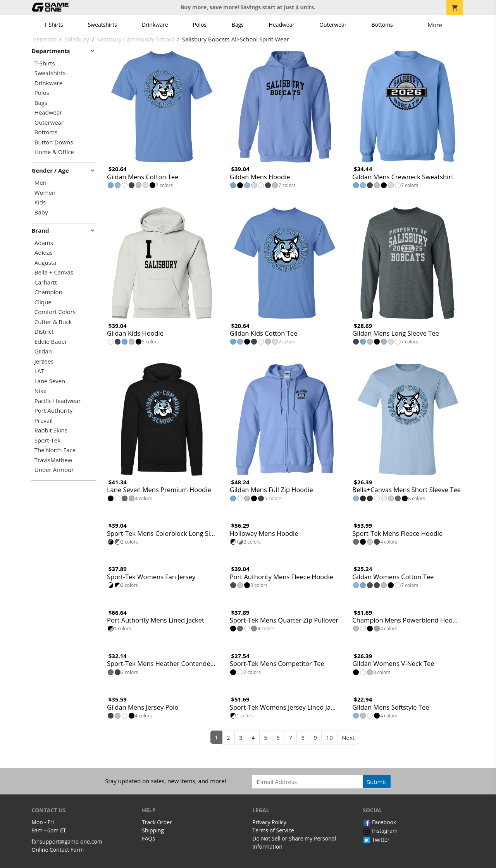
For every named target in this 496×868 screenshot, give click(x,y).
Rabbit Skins (51, 430)
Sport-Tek (47, 440)
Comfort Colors (55, 312)
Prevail (44, 421)
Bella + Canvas (54, 272)
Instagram (380, 831)
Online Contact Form (58, 850)
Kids (40, 202)
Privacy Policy (269, 822)
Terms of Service (273, 830)
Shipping (153, 830)
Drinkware (155, 25)
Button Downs (54, 142)
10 (330, 738)
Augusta (46, 263)
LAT (40, 371)
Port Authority (53, 411)
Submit (377, 782)
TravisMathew (53, 460)
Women (45, 193)
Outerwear (333, 25)
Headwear (282, 25)
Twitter (376, 840)
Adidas (44, 253)
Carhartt (46, 282)
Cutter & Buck (53, 322)
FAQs (148, 838)
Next (348, 738)
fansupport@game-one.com (67, 841)
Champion (48, 292)
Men (40, 183)
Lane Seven (50, 381)
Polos (200, 25)
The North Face (55, 450)
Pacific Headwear (58, 401)
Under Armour (54, 470)
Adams (44, 243)
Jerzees (44, 361)
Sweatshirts (102, 25)
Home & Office (54, 152)
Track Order (157, 822)
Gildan (43, 351)
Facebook (379, 822)
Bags (238, 25)
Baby (41, 212)
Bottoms (382, 25)
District (44, 332)
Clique (43, 302)
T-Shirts (53, 25)
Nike (40, 391)
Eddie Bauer (51, 342)
